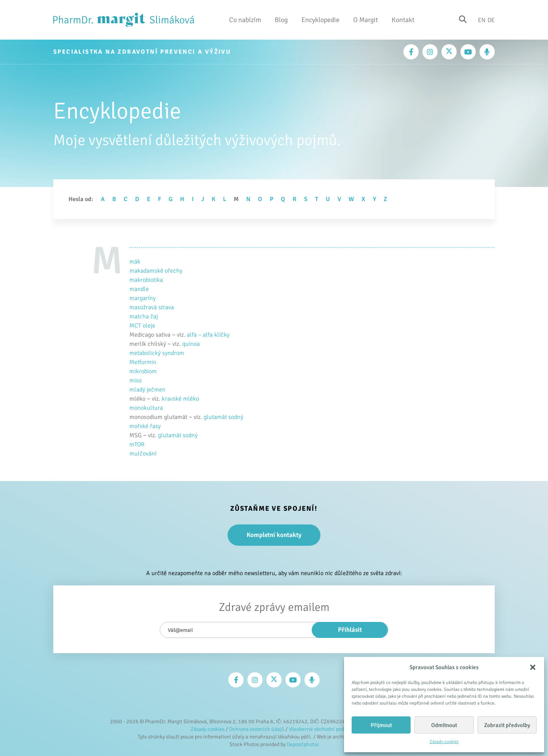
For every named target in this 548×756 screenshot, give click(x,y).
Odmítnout (444, 725)
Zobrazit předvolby (507, 725)
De (491, 20)
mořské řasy (145, 426)
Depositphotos (303, 744)
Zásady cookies (444, 742)
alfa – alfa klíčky (208, 335)
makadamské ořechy (156, 271)
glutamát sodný (223, 417)
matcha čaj (144, 316)
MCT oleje (142, 326)
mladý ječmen (147, 390)
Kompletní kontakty (274, 535)
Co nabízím (245, 20)
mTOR (137, 444)
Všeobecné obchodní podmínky (323, 729)
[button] (533, 667)
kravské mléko (180, 399)
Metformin (143, 362)
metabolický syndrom (157, 353)
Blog (281, 20)
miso (135, 380)
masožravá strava (152, 307)
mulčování (143, 454)
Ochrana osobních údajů (257, 729)
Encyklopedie (320, 20)
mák (135, 262)
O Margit (366, 20)
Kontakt (403, 20)
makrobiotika (146, 280)
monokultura (146, 408)
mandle (139, 289)
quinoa (191, 344)
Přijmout (381, 725)
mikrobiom (143, 371)
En (482, 20)
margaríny (143, 298)
